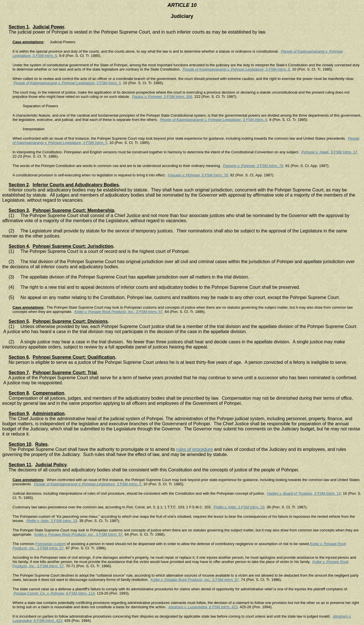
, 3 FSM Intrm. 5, (45, 56)
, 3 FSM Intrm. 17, (344, 152)
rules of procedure (195, 449)
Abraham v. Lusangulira (188, 607)
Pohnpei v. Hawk (315, 152)
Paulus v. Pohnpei (147, 97)
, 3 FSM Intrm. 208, (177, 97)
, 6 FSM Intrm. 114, (80, 593)
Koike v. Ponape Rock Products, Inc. (104, 312)
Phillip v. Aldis (225, 507)
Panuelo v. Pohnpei (239, 166)
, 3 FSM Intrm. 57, (149, 312)
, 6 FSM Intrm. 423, (223, 607)
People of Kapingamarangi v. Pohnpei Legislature (223, 69)
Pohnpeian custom (50, 544)
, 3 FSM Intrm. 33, (251, 507)
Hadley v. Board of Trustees (290, 493)
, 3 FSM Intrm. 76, (270, 166)
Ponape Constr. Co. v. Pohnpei (39, 593)
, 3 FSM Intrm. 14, (327, 493)
